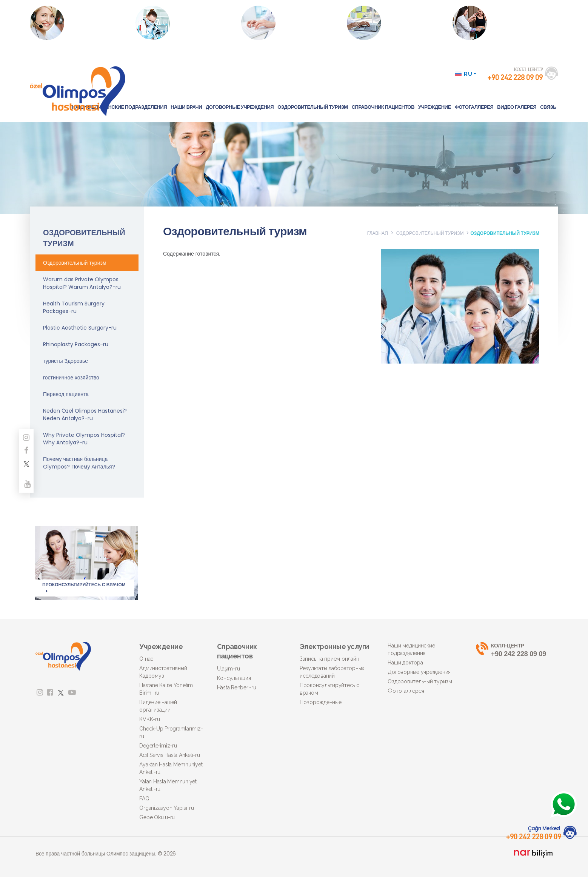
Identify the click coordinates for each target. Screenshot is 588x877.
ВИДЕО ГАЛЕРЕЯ (517, 107)
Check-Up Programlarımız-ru (171, 732)
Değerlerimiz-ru (158, 746)
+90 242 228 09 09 (514, 650)
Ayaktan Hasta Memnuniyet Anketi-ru (171, 768)
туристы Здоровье (65, 361)
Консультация (234, 678)
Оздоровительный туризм (75, 263)
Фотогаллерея (406, 691)
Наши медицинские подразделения (411, 649)
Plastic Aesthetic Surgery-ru (80, 328)
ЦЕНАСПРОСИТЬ (384, 23)
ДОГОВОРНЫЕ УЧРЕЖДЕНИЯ (240, 107)
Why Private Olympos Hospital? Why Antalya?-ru (84, 439)
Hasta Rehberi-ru (237, 687)
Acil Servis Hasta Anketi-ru (169, 755)
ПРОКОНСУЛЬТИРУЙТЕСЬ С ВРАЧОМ (294, 23)
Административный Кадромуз (163, 672)
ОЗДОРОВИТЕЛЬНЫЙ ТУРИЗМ (313, 107)
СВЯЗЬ (548, 107)
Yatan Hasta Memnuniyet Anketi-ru (168, 785)
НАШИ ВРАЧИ (186, 107)
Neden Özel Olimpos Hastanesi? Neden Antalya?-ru (85, 415)
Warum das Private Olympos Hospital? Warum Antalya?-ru (82, 283)
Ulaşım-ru (229, 669)
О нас (146, 659)
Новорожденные (321, 702)
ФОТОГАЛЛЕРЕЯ (474, 107)
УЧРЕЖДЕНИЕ (435, 107)
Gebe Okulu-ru (157, 817)
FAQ (144, 798)
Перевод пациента (66, 394)
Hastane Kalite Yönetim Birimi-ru (166, 689)
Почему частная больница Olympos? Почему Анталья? (79, 463)
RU (466, 74)
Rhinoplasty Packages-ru (76, 344)
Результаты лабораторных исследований (332, 672)
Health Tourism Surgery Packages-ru (74, 307)
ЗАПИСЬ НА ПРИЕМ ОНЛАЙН (73, 23)
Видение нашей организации (158, 706)
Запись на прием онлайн (329, 659)
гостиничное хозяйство (71, 378)
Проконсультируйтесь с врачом (329, 689)
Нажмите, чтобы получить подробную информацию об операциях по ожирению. (502, 30)
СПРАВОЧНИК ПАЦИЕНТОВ (383, 107)
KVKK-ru (149, 719)
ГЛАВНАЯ (378, 233)
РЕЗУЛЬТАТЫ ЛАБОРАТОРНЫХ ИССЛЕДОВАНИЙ (179, 23)
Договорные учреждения (419, 672)
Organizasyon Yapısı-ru (167, 808)
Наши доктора (405, 663)
